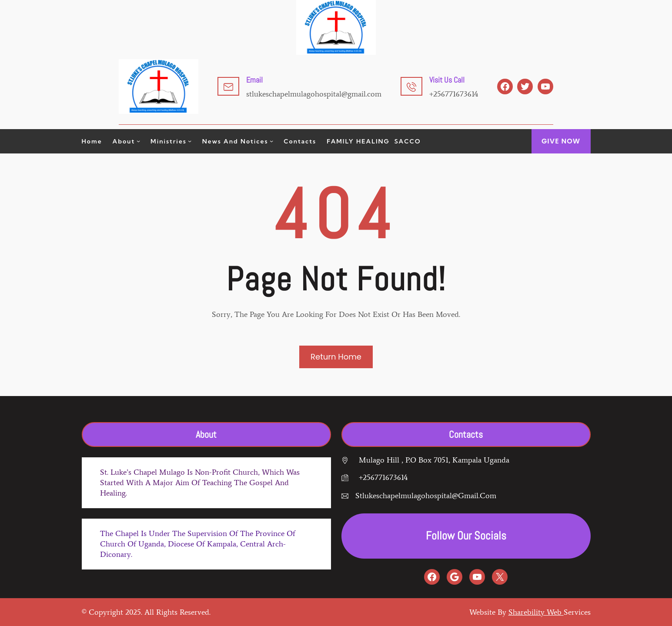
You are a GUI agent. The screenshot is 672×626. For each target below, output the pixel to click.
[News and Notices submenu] (271, 141)
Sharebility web (536, 612)
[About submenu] (138, 141)
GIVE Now (561, 141)
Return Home (336, 357)
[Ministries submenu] (190, 141)
